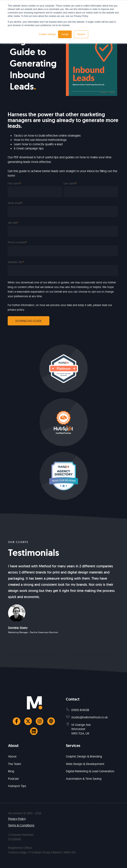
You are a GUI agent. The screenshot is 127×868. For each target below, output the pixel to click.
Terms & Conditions (21, 825)
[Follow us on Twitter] (28, 721)
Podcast (13, 779)
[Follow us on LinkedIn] (34, 731)
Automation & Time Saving (84, 779)
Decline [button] (81, 34)
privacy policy (16, 310)
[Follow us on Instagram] (40, 721)
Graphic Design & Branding (84, 756)
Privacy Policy (17, 819)
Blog (11, 771)
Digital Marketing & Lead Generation (90, 771)
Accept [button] (65, 34)
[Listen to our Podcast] (51, 721)
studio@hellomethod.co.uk (90, 717)
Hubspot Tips (17, 786)
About (12, 756)
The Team (15, 764)
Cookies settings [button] (47, 34)
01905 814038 (80, 710)
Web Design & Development (85, 764)
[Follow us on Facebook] (17, 721)
